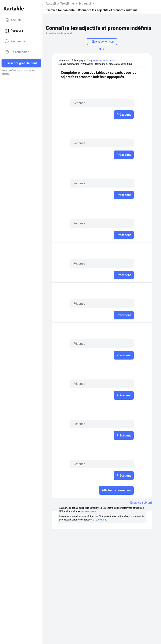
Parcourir (14, 31)
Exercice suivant (141, 503)
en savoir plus (89, 511)
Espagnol (85, 4)
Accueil (13, 20)
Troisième (67, 4)
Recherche (15, 41)
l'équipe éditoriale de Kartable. (101, 61)
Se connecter (17, 52)
